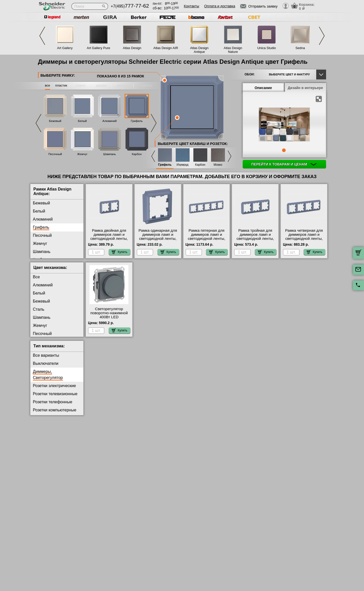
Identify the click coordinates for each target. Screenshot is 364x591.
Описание (263, 88)
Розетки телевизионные (55, 394)
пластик (61, 85)
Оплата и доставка (220, 6)
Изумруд (182, 165)
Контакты (191, 6)
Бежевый (55, 121)
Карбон (137, 154)
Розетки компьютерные (55, 410)
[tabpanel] (284, 125)
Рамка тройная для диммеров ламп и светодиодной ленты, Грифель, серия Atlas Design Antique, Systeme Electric (255, 241)
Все (36, 277)
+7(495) (130, 6)
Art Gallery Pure (98, 48)
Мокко (218, 165)
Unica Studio (267, 48)
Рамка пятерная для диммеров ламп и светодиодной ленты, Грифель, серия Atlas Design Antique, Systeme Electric (207, 241)
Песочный (55, 154)
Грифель (137, 121)
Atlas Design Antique (199, 50)
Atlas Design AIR (166, 48)
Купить (120, 252)
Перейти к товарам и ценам (284, 164)
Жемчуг (82, 154)
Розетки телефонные (53, 402)
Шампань (109, 154)
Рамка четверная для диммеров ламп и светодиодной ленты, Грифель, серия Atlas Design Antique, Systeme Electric (304, 241)
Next (322, 36)
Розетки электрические (54, 386)
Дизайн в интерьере (305, 88)
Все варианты (46, 355)
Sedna (300, 48)
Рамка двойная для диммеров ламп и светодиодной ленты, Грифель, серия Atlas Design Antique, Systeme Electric (109, 241)
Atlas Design (132, 48)
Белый (82, 121)
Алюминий (109, 121)
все (48, 85)
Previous (42, 36)
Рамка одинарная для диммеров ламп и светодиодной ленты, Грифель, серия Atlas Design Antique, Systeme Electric (158, 241)
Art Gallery (65, 48)
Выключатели (46, 363)
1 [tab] (284, 150)
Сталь (39, 309)
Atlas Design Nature (233, 50)
